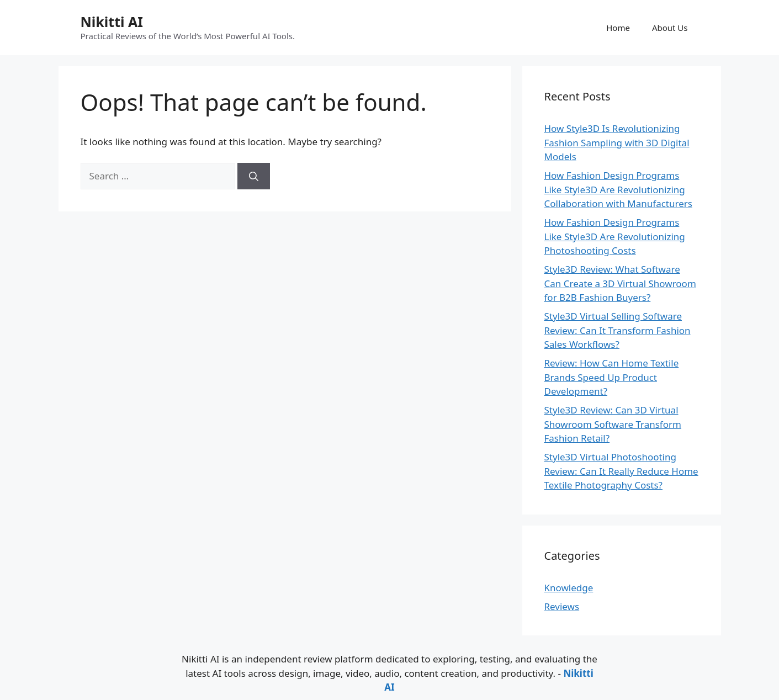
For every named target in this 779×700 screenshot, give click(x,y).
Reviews (562, 606)
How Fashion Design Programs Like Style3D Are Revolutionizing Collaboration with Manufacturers (618, 189)
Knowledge (569, 588)
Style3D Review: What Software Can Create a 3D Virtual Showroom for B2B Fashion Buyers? (620, 283)
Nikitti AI (112, 22)
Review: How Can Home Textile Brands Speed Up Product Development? (612, 377)
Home (618, 28)
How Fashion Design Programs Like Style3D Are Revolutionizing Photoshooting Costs (615, 236)
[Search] (254, 176)
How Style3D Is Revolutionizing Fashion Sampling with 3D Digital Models (617, 142)
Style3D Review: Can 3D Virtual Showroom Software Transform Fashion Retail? (613, 424)
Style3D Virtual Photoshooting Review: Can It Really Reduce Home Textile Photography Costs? (621, 471)
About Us (670, 28)
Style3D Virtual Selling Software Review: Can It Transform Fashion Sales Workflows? (618, 330)
